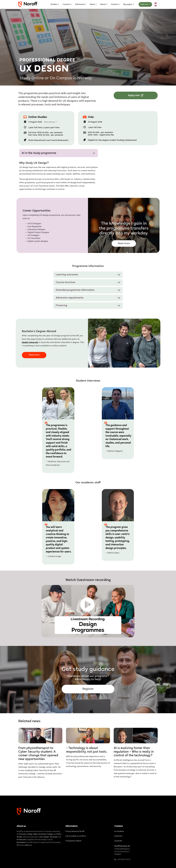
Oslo (91, 117)
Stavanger (54, 837)
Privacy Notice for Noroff (75, 832)
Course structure (88, 282)
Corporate (118, 841)
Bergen (46, 837)
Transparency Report (73, 841)
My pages (128, 4)
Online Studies (38, 117)
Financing (88, 306)
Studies (54, 4)
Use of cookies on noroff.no (76, 836)
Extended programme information (88, 290)
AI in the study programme (58, 153)
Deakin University (30, 343)
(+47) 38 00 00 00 (124, 860)
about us (28, 845)
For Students (119, 832)
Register (88, 689)
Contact (114, 4)
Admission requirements (88, 298)
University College (25, 834)
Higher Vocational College (43, 834)
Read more (124, 243)
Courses (66, 4)
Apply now (145, 4)
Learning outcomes (88, 275)
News (92, 4)
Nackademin (21, 843)
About (103, 4)
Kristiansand (21, 840)
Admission (80, 4)
